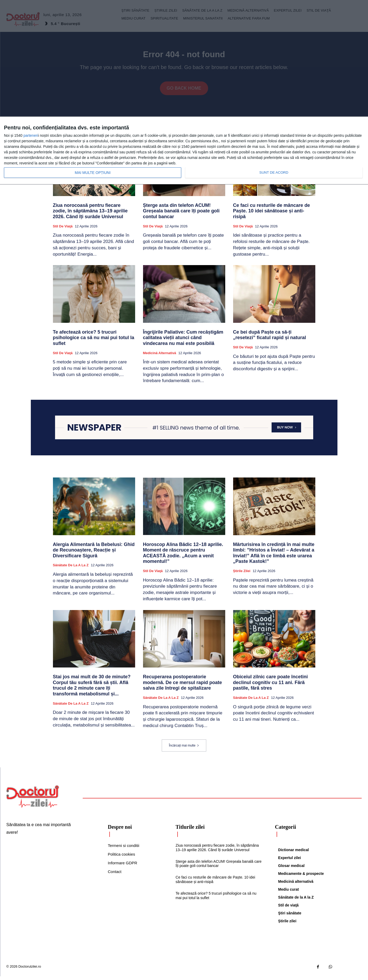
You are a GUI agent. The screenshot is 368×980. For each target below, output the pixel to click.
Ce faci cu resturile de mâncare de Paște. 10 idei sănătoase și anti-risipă (272, 215)
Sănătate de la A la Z (71, 569)
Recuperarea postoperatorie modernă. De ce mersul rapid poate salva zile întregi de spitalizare (183, 686)
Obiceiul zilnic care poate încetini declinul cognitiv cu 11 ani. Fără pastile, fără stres (271, 686)
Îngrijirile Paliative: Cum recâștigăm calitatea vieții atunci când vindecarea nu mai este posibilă (183, 341)
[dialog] (184, 151)
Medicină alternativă (160, 356)
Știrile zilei (242, 575)
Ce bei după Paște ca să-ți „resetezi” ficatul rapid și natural (270, 339)
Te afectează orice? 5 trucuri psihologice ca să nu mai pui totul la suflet (94, 341)
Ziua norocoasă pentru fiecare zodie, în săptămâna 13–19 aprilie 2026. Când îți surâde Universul (90, 215)
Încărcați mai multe (184, 749)
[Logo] (33, 800)
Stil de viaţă (63, 230)
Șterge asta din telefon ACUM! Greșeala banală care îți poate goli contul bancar (181, 215)
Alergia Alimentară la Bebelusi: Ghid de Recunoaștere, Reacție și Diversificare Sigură (94, 554)
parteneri (31, 135)
